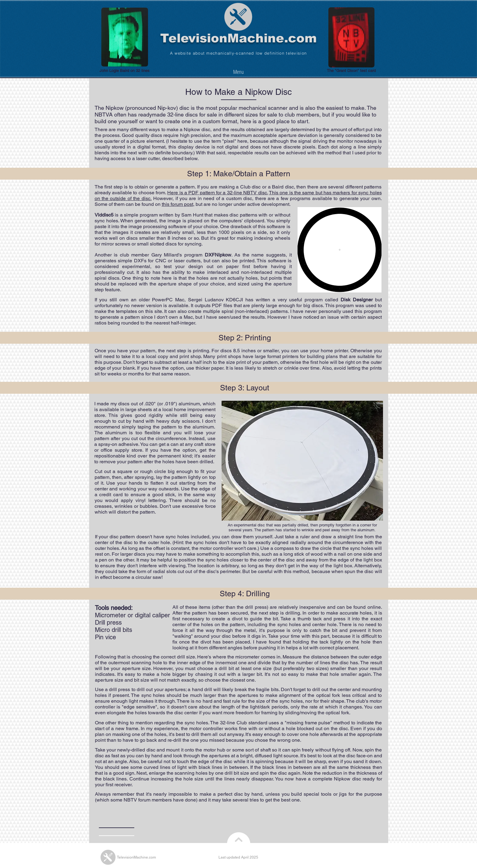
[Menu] (238, 72)
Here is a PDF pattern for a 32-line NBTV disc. (217, 193)
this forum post (177, 204)
